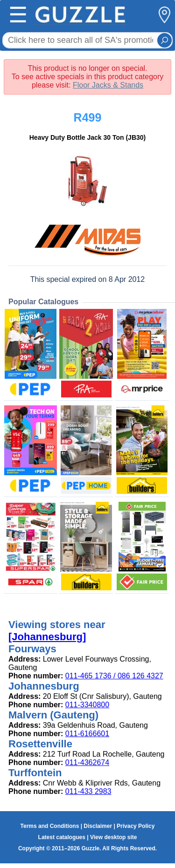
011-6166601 (87, 734)
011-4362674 (87, 762)
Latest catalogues (62, 837)
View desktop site (113, 837)
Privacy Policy (136, 826)
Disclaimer (98, 826)
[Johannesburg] (47, 637)
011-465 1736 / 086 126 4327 (114, 676)
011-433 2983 (88, 791)
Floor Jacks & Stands (108, 85)
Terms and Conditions (50, 826)
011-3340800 (87, 705)
